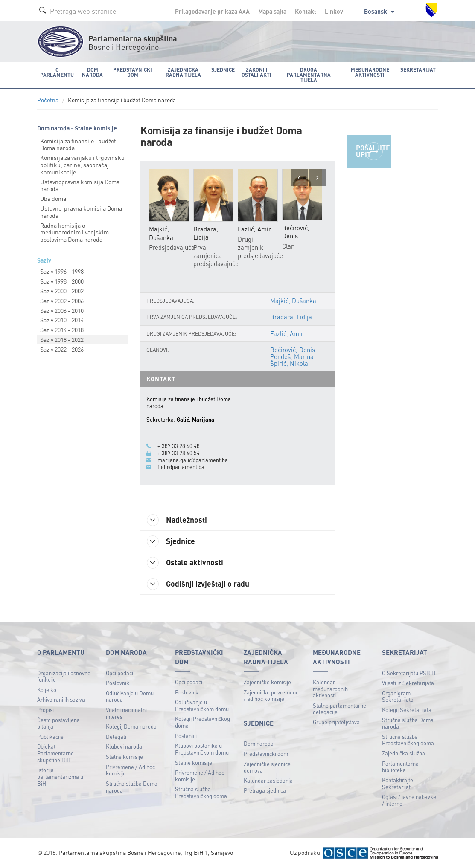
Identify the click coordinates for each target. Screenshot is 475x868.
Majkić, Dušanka (293, 301)
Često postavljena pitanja (58, 723)
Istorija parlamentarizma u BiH (60, 776)
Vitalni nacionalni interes (126, 713)
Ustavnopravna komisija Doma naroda (80, 185)
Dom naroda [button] (92, 72)
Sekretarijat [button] (418, 70)
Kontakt (306, 11)
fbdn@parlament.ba (181, 467)
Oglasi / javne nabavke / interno (409, 800)
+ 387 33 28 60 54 (179, 453)
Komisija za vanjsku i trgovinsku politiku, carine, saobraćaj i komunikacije (82, 165)
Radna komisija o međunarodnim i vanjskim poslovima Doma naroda (74, 232)
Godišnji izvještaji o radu (198, 584)
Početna (48, 100)
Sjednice (171, 541)
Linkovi (335, 11)
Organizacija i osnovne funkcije (64, 676)
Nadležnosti (177, 520)
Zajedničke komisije (267, 682)
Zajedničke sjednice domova (267, 767)
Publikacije (50, 736)
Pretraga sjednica (265, 790)
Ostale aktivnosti (185, 563)
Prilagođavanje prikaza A (212, 11)
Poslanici (186, 736)
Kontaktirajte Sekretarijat (398, 783)
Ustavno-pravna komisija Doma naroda (81, 212)
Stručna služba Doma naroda (132, 787)
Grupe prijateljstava (336, 722)
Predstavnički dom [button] (133, 72)
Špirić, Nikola (289, 363)
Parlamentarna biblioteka (400, 767)
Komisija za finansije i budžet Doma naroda (78, 144)
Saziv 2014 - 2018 (62, 330)
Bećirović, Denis (293, 350)
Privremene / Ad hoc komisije (130, 770)
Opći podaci (119, 673)
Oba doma (53, 198)
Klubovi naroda (124, 746)
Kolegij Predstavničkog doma (203, 722)
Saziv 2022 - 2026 (62, 349)
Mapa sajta (272, 11)
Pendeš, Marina (292, 356)
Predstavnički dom (266, 754)
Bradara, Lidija (291, 317)
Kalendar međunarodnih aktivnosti (330, 689)
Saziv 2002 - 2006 (62, 301)
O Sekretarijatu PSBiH (409, 673)
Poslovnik (118, 683)
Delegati (116, 736)
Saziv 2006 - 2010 (62, 310)
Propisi (45, 710)
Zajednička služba (404, 753)
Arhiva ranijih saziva (61, 699)
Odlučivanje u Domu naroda (130, 696)
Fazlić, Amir (287, 333)
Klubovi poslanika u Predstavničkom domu (202, 749)
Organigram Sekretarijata (398, 696)
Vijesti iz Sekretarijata (408, 683)
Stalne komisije (124, 757)
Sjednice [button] (223, 70)
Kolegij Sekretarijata (407, 710)
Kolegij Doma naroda (131, 726)
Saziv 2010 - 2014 (62, 320)
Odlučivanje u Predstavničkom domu (202, 705)
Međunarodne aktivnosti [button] (370, 72)
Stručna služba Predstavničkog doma (201, 792)
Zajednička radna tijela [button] (183, 72)
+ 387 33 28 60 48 (179, 446)
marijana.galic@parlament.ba (193, 460)
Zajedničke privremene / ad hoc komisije (271, 696)
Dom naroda (259, 743)
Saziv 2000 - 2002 (62, 291)
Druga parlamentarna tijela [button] (309, 75)
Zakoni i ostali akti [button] (256, 72)
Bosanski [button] (379, 11)
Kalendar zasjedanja (268, 780)
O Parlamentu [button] (57, 72)
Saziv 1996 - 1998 (62, 271)
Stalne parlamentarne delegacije (339, 709)
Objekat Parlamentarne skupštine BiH (55, 753)
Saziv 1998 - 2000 (62, 281)
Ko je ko (47, 690)
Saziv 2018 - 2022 (62, 339)
